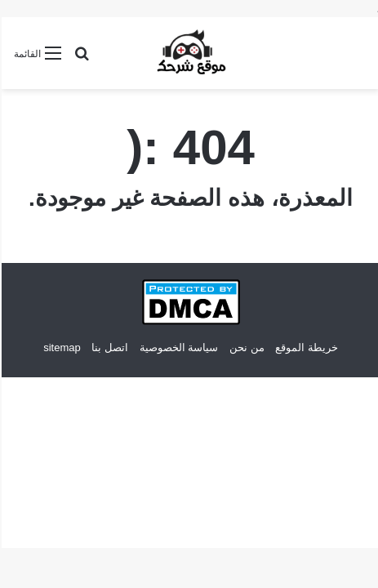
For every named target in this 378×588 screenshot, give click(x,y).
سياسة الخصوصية (178, 347)
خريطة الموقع (305, 347)
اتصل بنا (108, 347)
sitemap (60, 347)
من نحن (245, 347)
